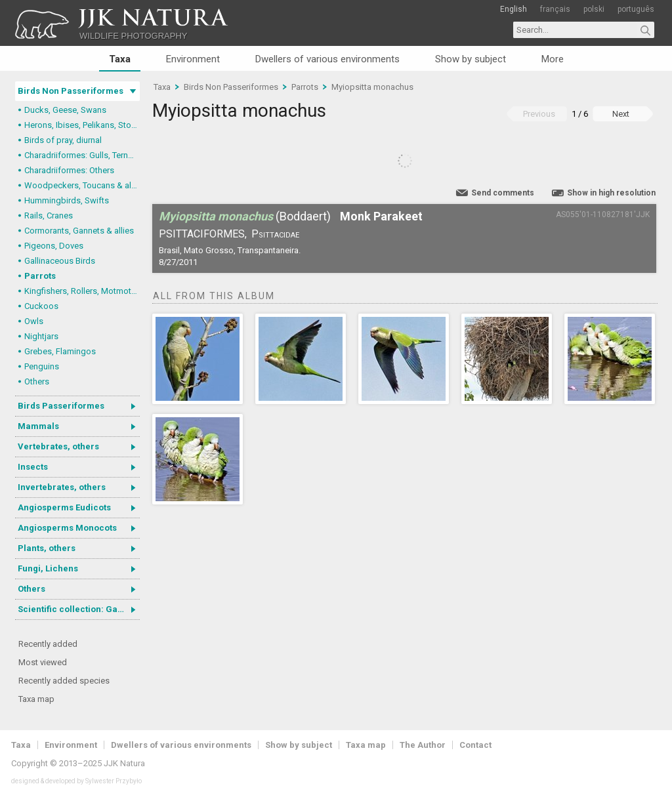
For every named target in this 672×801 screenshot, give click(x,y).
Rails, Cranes (49, 216)
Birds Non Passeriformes (71, 91)
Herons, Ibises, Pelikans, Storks (82, 125)
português (636, 9)
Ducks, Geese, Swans (65, 110)
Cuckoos (41, 306)
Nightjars (41, 336)
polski (594, 9)
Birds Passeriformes (61, 406)
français (555, 9)
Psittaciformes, (203, 234)
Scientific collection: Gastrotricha (79, 609)
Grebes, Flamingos (60, 351)
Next (621, 114)
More (553, 59)
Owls (34, 321)
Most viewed (43, 662)
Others (37, 381)
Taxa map (36, 699)
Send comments (503, 193)
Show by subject (471, 59)
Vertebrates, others (58, 446)
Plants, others (47, 548)
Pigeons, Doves (54, 246)
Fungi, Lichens (48, 568)
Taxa (120, 59)
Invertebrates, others (62, 487)
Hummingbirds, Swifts (67, 200)
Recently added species (64, 681)
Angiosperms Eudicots (64, 507)
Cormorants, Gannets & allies (79, 231)
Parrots (40, 276)
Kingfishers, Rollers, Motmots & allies (82, 291)
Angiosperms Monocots (67, 528)
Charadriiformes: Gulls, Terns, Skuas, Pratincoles (82, 155)
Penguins (42, 366)
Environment (193, 59)
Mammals (38, 426)
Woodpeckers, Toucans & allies (82, 185)
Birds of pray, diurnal (63, 140)
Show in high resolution (611, 193)
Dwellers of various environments (327, 59)
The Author (423, 745)
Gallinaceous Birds (60, 261)
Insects (33, 467)
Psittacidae (275, 234)
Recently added (48, 644)
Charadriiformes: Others (69, 170)
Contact (475, 745)
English (514, 9)
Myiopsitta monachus (372, 87)
